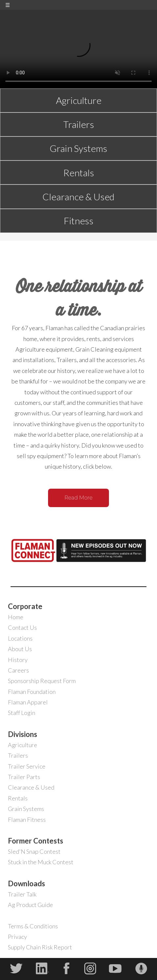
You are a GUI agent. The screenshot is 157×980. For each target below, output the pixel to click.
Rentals (79, 173)
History (18, 660)
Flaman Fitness (27, 820)
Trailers (79, 124)
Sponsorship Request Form (42, 681)
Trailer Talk (22, 894)
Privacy (17, 937)
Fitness (79, 221)
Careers (18, 670)
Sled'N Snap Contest (34, 851)
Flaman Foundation (32, 692)
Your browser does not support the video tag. (78, 49)
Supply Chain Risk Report (40, 947)
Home (16, 617)
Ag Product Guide (30, 905)
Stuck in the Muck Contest (41, 862)
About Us (20, 649)
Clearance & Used (78, 197)
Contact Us (22, 627)
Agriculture (79, 100)
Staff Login (22, 713)
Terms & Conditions (33, 926)
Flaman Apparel (28, 702)
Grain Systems (78, 148)
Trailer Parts (24, 777)
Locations (20, 638)
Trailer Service (27, 766)
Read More (78, 498)
